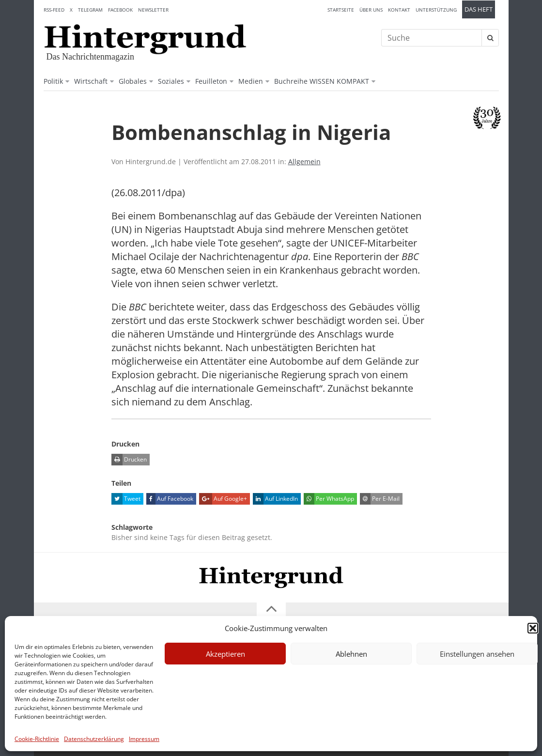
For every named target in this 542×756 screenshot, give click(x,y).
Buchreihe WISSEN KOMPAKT (322, 81)
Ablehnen (351, 654)
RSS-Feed (54, 10)
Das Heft (479, 9)
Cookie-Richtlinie (37, 739)
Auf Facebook (170, 499)
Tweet (126, 499)
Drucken (129, 460)
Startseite (341, 10)
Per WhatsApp (329, 499)
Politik (53, 81)
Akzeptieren (225, 654)
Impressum (144, 739)
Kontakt (399, 10)
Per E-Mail (380, 499)
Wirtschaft (91, 81)
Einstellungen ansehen (477, 654)
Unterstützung (436, 10)
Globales (133, 81)
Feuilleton (211, 81)
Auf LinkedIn (275, 499)
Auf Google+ (223, 499)
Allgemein (304, 162)
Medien (251, 81)
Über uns (371, 10)
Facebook (120, 10)
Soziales (171, 81)
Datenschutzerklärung (94, 739)
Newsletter (153, 10)
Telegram (90, 10)
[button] (533, 628)
